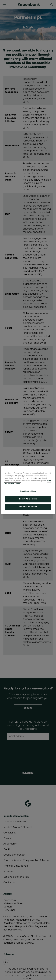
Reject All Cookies (28, 499)
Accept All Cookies (28, 507)
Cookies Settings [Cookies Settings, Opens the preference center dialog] (28, 491)
